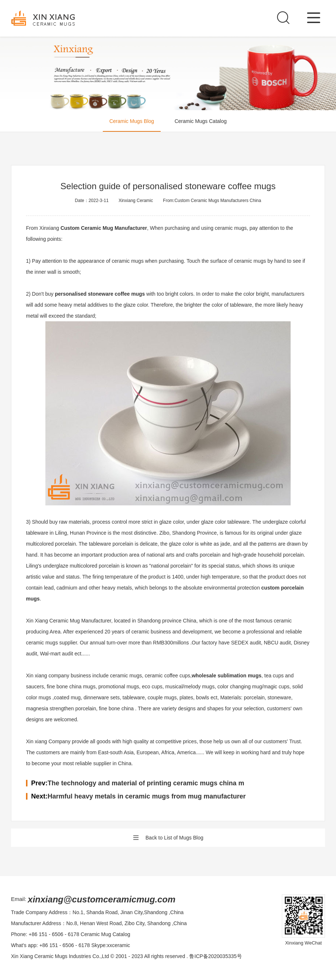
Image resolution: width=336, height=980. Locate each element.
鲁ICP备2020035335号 (215, 956)
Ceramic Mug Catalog (105, 934)
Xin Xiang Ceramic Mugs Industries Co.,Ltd (60, 956)
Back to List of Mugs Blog (168, 838)
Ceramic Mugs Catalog (201, 121)
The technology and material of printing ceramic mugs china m (146, 783)
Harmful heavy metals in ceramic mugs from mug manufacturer (147, 796)
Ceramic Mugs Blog (132, 121)
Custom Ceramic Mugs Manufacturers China (218, 201)
